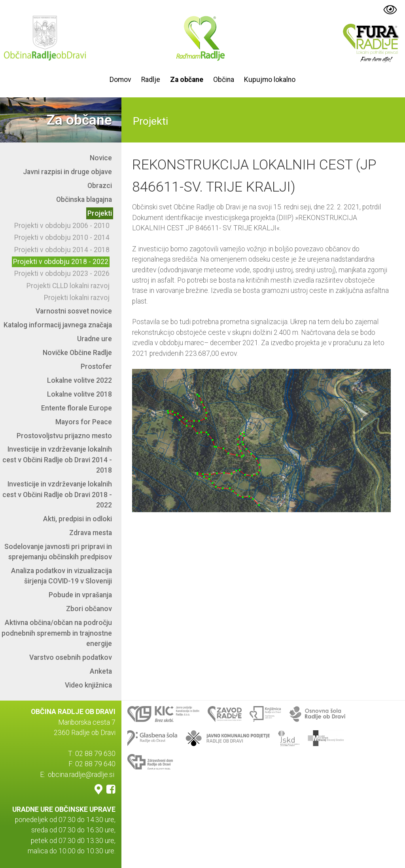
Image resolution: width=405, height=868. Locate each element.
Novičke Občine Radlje (77, 353)
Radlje (151, 80)
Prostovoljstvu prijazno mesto (64, 436)
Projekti (100, 213)
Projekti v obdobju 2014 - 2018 (62, 250)
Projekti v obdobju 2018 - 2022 (61, 262)
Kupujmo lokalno (270, 80)
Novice (101, 158)
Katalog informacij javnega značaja (58, 325)
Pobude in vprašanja (80, 595)
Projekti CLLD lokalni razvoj (68, 286)
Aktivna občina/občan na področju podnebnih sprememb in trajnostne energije (57, 633)
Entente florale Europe (77, 408)
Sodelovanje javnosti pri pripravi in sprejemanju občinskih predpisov (58, 552)
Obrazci (100, 186)
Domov (120, 80)
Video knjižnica (88, 685)
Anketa (101, 671)
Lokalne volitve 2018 (79, 394)
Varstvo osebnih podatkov (71, 657)
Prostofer (96, 367)
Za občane (187, 80)
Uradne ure (95, 339)
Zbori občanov (89, 609)
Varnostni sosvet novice (74, 311)
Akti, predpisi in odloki (78, 519)
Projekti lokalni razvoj (77, 298)
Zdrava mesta (91, 533)
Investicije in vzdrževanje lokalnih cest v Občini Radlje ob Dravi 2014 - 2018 (57, 460)
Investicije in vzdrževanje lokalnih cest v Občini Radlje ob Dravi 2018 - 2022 (57, 495)
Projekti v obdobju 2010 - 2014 (62, 237)
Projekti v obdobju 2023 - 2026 (62, 274)
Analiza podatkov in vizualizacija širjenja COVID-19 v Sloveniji (62, 576)
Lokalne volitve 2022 (79, 380)
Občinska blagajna (84, 199)
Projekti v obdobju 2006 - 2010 (62, 226)
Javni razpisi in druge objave (67, 172)
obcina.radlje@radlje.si (81, 775)
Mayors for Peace (84, 422)
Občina (224, 80)
